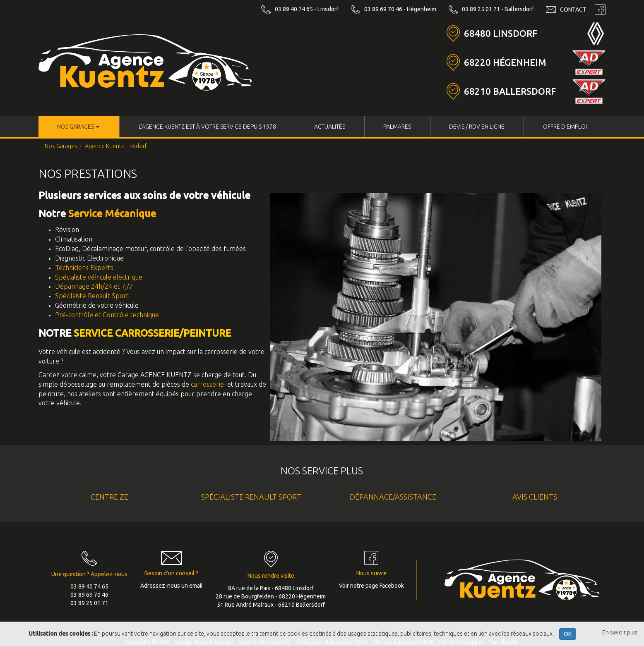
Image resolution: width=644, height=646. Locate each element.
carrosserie (207, 384)
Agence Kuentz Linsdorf (116, 146)
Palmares (397, 127)
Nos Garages (78, 127)
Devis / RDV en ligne (477, 127)
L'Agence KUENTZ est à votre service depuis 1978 (207, 127)
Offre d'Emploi (565, 127)
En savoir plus (620, 632)
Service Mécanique (112, 214)
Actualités (330, 127)
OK (568, 634)
